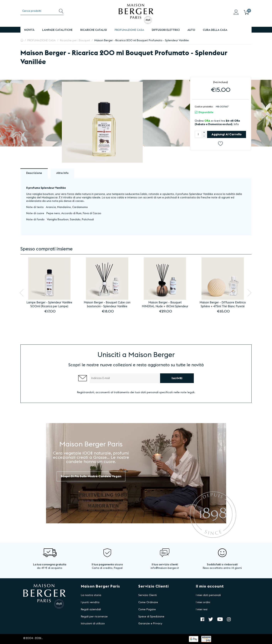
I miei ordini (203, 602)
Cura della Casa (215, 30)
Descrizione (34, 173)
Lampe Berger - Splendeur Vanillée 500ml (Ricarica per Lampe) (49, 304)
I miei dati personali (208, 595)
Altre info (62, 173)
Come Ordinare (148, 602)
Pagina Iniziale (22, 40)
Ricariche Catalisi (94, 30)
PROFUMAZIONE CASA (129, 30)
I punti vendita (90, 602)
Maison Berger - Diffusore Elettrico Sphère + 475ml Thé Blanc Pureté (223, 304)
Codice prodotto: (204, 107)
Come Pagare (147, 609)
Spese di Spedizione (151, 617)
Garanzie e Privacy (150, 624)
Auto (191, 30)
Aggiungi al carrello (227, 134)
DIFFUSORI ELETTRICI (166, 30)
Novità (29, 30)
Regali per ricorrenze (94, 617)
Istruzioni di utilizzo (93, 624)
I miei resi (202, 609)
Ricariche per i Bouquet (75, 40)
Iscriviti (177, 378)
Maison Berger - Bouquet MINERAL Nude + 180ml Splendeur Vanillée (165, 305)
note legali (187, 392)
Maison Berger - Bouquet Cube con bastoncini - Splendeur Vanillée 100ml (107, 305)
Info (236, 124)
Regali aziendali (91, 609)
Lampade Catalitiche (57, 30)
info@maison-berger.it (165, 568)
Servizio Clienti (148, 595)
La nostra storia (91, 595)
